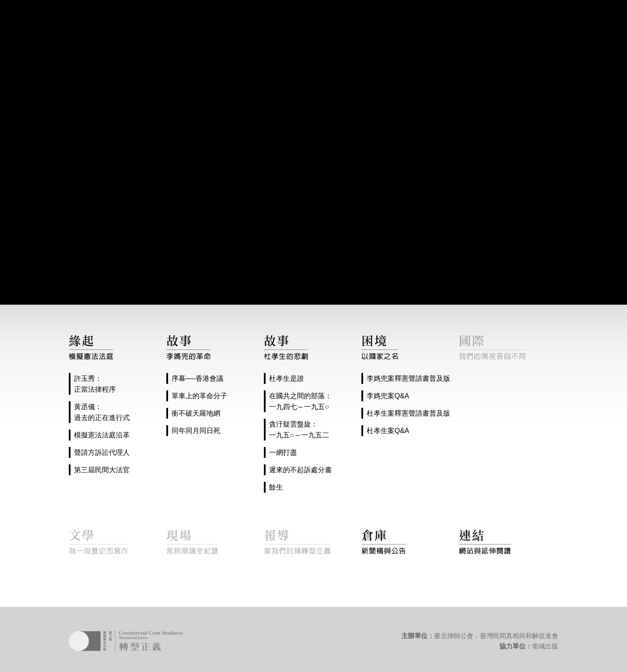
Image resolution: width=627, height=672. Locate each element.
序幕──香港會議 (197, 378)
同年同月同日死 (196, 431)
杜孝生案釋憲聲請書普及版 (408, 413)
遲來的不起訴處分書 (300, 470)
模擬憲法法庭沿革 (102, 435)
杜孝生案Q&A (388, 431)
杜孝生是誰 (287, 378)
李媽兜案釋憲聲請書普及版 (408, 378)
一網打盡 (283, 452)
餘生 (276, 487)
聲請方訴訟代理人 (102, 452)
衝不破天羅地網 (196, 413)
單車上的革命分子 (199, 396)
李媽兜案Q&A (388, 396)
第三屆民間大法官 (102, 470)
